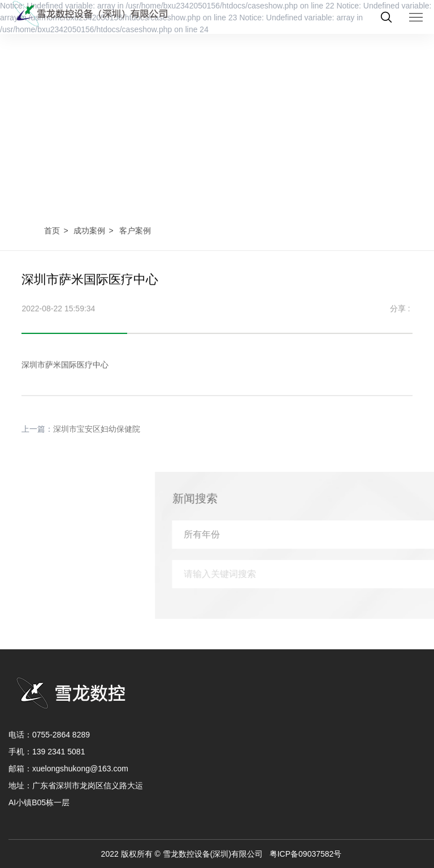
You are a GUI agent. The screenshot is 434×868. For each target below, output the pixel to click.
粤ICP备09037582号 (306, 854)
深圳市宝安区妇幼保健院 (97, 436)
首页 (52, 231)
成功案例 (89, 231)
